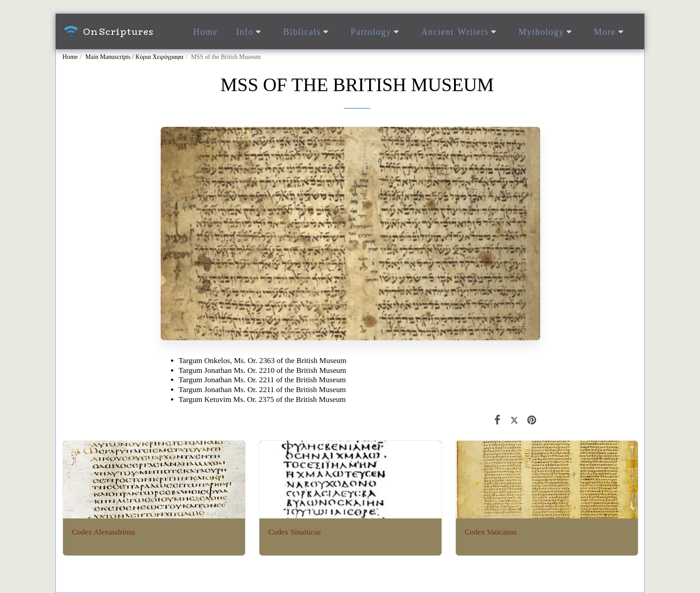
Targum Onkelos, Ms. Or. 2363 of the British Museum (262, 361)
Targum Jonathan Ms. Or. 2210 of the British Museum (262, 370)
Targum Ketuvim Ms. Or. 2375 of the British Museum (262, 399)
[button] (250, 32)
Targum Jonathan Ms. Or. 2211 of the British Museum (262, 380)
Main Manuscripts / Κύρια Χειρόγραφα (134, 57)
